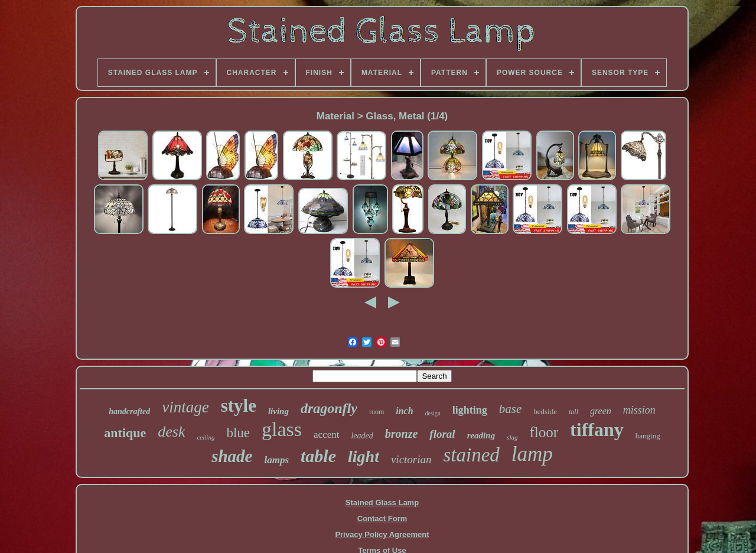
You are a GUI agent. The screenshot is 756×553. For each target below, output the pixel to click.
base (511, 409)
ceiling (206, 437)
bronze (402, 434)
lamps (276, 460)
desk (171, 432)
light (364, 456)
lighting (470, 410)
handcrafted (129, 412)
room (377, 412)
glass (282, 429)
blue (238, 433)
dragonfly (329, 408)
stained (472, 455)
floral (442, 434)
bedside (545, 412)
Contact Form (382, 518)
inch (404, 411)
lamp (532, 454)
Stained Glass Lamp (382, 502)
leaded (362, 436)
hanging (648, 436)
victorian (411, 459)
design (433, 413)
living (278, 411)
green (601, 411)
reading (481, 435)
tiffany (597, 430)
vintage (185, 407)
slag (512, 437)
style (239, 406)
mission (639, 410)
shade (232, 456)
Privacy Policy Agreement (382, 534)
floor (544, 432)
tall (573, 412)
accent (326, 435)
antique (125, 433)
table (318, 456)
